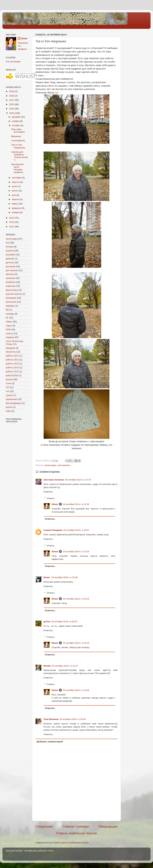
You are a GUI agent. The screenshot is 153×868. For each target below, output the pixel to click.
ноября (16, 121)
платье (9, 333)
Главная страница (76, 826)
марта (15, 204)
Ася (8, 243)
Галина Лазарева (53, 530)
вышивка (10, 255)
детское (10, 262)
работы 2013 (12, 364)
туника (9, 395)
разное (9, 379)
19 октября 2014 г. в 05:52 (64, 622)
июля (15, 186)
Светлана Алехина (54, 480)
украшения (11, 399)
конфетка (11, 282)
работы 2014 (12, 368)
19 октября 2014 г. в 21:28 (76, 504)
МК (7, 310)
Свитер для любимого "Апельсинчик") (20, 156)
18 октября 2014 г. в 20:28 (64, 577)
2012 (12, 222)
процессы (11, 352)
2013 (12, 218)
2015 (12, 109)
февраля (17, 208)
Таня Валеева (51, 719)
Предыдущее (108, 826)
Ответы (51, 498)
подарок (10, 337)
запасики (10, 278)
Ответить (48, 492)
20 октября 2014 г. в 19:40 (73, 719)
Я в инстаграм (13, 62)
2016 (12, 104)
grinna (47, 622)
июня (15, 191)
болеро (9, 247)
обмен (9, 322)
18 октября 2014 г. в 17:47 (78, 480)
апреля (16, 199)
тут (57, 93)
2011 (12, 227)
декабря (16, 117)
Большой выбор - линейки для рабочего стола (30, 851)
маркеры (10, 306)
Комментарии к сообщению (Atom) (71, 843)
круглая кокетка (14, 294)
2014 (12, 113)
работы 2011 (12, 356)
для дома (11, 266)
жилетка (10, 274)
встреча (10, 251)
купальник (11, 302)
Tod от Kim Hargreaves (18, 146)
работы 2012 (12, 360)
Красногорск (12, 290)
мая (14, 195)
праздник (10, 348)
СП (7, 387)
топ (7, 391)
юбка (8, 411)
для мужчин (64, 465)
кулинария (11, 298)
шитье (9, 407)
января (16, 212)
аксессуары (51, 465)
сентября (17, 178)
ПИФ (8, 329)
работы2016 (12, 375)
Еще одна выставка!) (18, 131)
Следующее (44, 826)
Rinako (47, 666)
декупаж (10, 259)
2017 (12, 100)
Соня (8, 383)
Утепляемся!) (18, 141)
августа (16, 182)
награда (10, 314)
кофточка (11, 286)
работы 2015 (12, 371)
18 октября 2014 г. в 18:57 (76, 530)
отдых (9, 326)
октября (16, 125)
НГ (7, 318)
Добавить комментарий (50, 742)
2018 (12, 96)
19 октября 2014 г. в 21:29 (76, 552)
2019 (12, 91)
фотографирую (14, 403)
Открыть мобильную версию (76, 833)
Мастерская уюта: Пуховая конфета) (17, 168)
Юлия (55, 504)
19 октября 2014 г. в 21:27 (65, 666)
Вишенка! (16, 136)
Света (51, 86)
